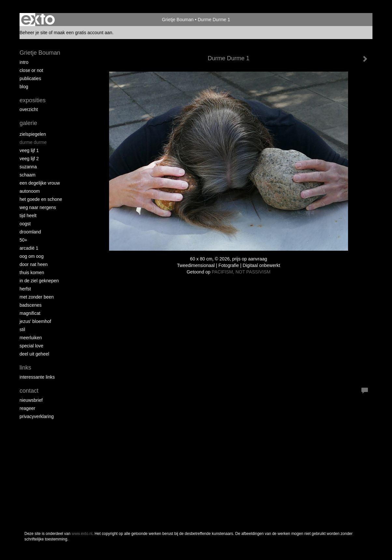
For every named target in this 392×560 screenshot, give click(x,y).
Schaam (28, 175)
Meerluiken (31, 338)
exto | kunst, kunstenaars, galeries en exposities (38, 20)
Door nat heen (34, 264)
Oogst (25, 224)
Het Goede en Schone (41, 199)
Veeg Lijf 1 (29, 150)
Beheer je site (34, 33)
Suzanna (28, 167)
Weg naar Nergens (38, 207)
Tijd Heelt (28, 216)
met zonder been (37, 297)
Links (25, 368)
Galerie (28, 123)
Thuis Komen (32, 273)
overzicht (29, 109)
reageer (27, 408)
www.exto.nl (82, 534)
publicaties (30, 78)
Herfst (25, 289)
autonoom (30, 191)
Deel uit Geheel (34, 354)
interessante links (37, 377)
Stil (22, 329)
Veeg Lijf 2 (29, 159)
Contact (29, 391)
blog (24, 87)
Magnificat (30, 313)
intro (24, 62)
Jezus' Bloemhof (35, 321)
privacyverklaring (37, 416)
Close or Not (31, 70)
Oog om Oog (32, 256)
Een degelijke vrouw (40, 183)
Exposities (33, 100)
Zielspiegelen (33, 134)
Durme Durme (33, 142)
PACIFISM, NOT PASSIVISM (241, 272)
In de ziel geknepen (39, 281)
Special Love (31, 346)
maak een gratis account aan (83, 33)
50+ (23, 240)
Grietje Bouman (178, 20)
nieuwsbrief (31, 400)
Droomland (30, 232)
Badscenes (31, 305)
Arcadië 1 (29, 248)
